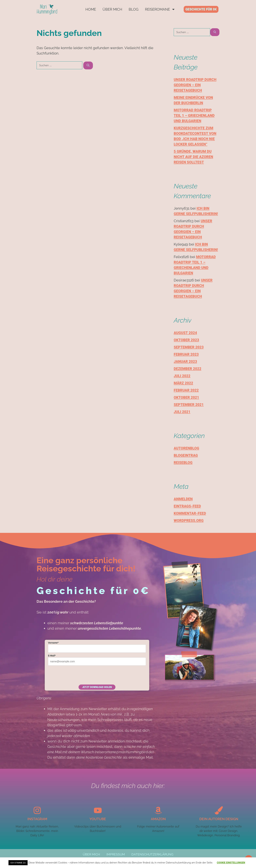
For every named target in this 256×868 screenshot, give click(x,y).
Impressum (114, 854)
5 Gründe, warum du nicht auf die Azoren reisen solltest (193, 157)
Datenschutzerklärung (155, 854)
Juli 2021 (182, 412)
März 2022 (183, 383)
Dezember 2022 (188, 369)
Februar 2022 (186, 390)
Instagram (37, 819)
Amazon (158, 819)
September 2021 (189, 405)
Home (91, 9)
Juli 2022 (182, 376)
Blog (134, 9)
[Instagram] (37, 810)
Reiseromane (160, 9)
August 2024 (185, 333)
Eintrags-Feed (187, 506)
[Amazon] (158, 810)
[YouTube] (98, 810)
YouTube (98, 819)
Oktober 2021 (186, 397)
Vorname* (53, 643)
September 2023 (189, 347)
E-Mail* (52, 656)
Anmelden (183, 499)
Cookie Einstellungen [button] (231, 863)
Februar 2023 (186, 354)
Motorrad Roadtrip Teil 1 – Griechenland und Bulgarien (194, 115)
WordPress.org (189, 521)
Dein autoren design (219, 819)
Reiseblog (183, 463)
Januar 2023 (185, 362)
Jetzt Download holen (97, 687)
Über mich (112, 9)
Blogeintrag (186, 455)
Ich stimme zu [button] (18, 863)
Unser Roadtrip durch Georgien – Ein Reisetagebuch (195, 85)
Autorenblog (186, 448)
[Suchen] (88, 65)
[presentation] (73, 675)
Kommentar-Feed (190, 513)
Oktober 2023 (186, 340)
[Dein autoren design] (219, 810)
